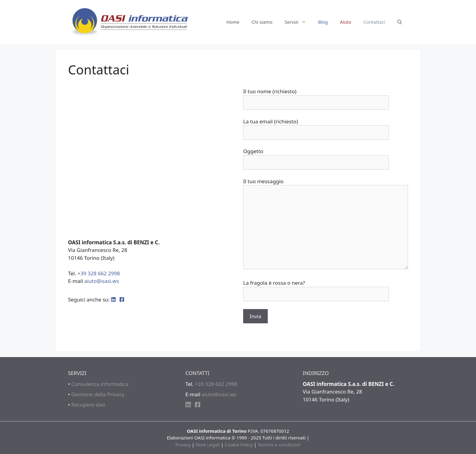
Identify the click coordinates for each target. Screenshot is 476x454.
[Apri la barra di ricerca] (400, 22)
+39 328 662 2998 (99, 273)
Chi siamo (262, 22)
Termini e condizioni (279, 445)
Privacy (183, 445)
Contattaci (374, 22)
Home (233, 22)
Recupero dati (88, 405)
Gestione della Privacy (98, 394)
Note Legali (208, 445)
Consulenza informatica (100, 384)
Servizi (298, 22)
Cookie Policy (239, 445)
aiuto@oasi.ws (102, 281)
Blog (323, 22)
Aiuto (346, 22)
